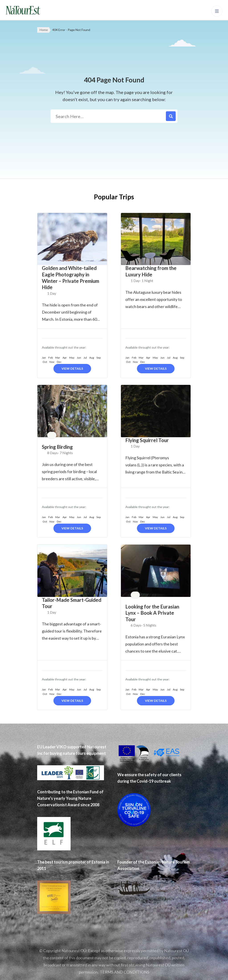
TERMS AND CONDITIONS (124, 972)
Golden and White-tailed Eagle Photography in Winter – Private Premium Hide (70, 278)
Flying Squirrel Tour (147, 440)
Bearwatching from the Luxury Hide (151, 271)
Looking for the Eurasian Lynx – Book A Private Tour (152, 613)
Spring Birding (57, 447)
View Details (72, 369)
